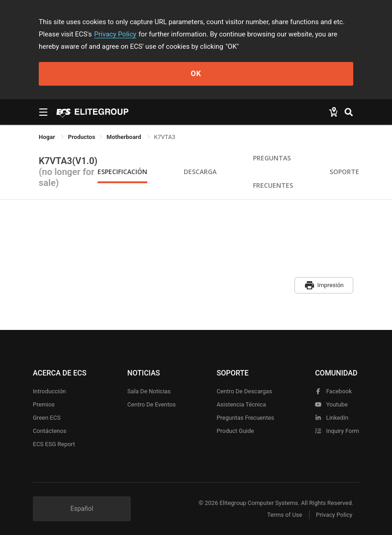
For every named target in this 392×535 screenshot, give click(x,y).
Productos (82, 137)
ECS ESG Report (54, 444)
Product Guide (235, 431)
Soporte (344, 172)
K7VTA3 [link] (165, 137)
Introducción (49, 391)
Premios (44, 404)
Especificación (122, 172)
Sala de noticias (149, 391)
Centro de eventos (151, 404)
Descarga (200, 172)
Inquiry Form (337, 431)
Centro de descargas (244, 391)
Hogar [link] (48, 137)
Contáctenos (50, 431)
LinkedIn (332, 418)
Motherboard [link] (125, 137)
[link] (82, 137)
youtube (331, 404)
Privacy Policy (115, 34)
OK (196, 74)
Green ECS (47, 418)
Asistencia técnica (241, 404)
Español (82, 509)
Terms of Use (285, 515)
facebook (333, 391)
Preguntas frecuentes (245, 418)
